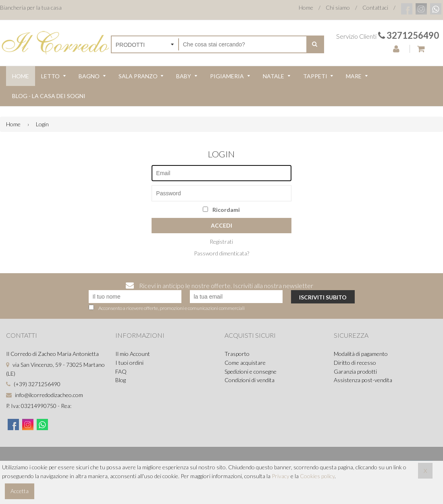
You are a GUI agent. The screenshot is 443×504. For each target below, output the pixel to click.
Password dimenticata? (221, 253)
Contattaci (375, 7)
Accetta (20, 491)
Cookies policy (317, 476)
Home (306, 7)
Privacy (281, 476)
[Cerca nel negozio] (243, 44)
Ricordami (221, 210)
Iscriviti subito (323, 297)
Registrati (221, 242)
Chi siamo (338, 7)
